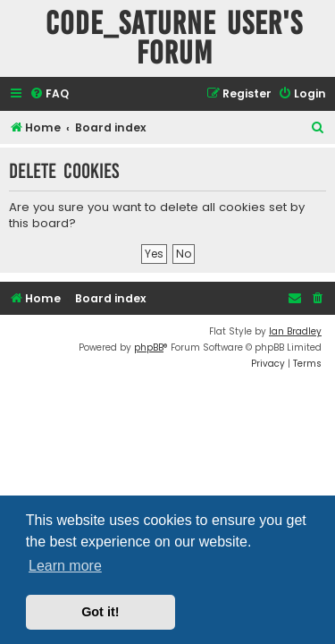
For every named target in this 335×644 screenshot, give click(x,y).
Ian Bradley (295, 331)
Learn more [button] (65, 566)
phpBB (149, 347)
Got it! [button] (100, 612)
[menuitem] (49, 94)
